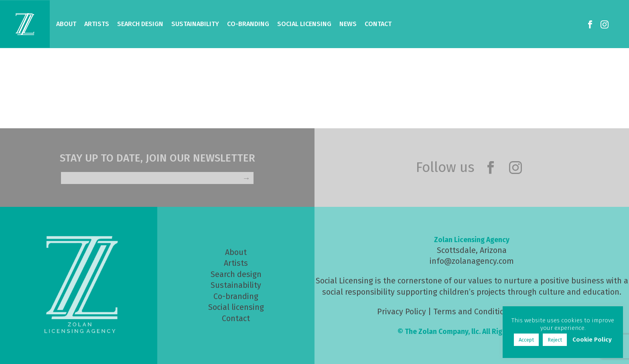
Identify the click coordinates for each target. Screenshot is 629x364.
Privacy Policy (402, 312)
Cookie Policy (592, 340)
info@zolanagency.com (472, 261)
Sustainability (195, 24)
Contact (378, 24)
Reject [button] (555, 340)
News (348, 24)
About (66, 24)
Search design (236, 274)
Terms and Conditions (473, 312)
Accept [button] (526, 340)
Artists (97, 24)
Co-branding (236, 296)
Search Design (140, 24)
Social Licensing (304, 24)
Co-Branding (248, 24)
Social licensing (236, 307)
